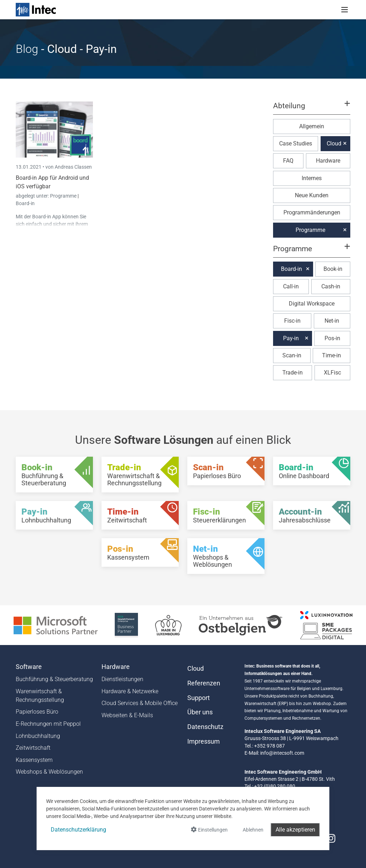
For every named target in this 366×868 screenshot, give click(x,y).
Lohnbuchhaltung (38, 736)
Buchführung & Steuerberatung (54, 679)
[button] (312, 109)
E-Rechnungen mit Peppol (48, 724)
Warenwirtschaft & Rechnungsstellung (40, 696)
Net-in (332, 321)
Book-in (333, 269)
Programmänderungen (312, 212)
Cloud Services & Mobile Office (140, 703)
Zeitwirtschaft (33, 748)
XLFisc (332, 373)
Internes (312, 178)
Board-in (25, 203)
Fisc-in (292, 321)
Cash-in (331, 286)
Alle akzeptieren (295, 830)
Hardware (328, 161)
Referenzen (204, 683)
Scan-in (292, 355)
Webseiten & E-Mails (127, 715)
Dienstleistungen (122, 679)
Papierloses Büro (37, 712)
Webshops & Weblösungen (49, 772)
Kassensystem (34, 760)
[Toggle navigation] (345, 10)
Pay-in (291, 338)
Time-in (332, 355)
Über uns (200, 712)
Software (29, 667)
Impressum (204, 741)
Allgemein (312, 126)
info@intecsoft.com (282, 753)
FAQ (288, 161)
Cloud (334, 143)
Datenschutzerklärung (78, 830)
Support (199, 698)
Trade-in (293, 373)
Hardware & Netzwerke (130, 691)
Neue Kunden (312, 195)
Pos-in (332, 338)
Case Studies (296, 143)
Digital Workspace (312, 304)
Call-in (291, 286)
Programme (64, 196)
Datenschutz (205, 727)
